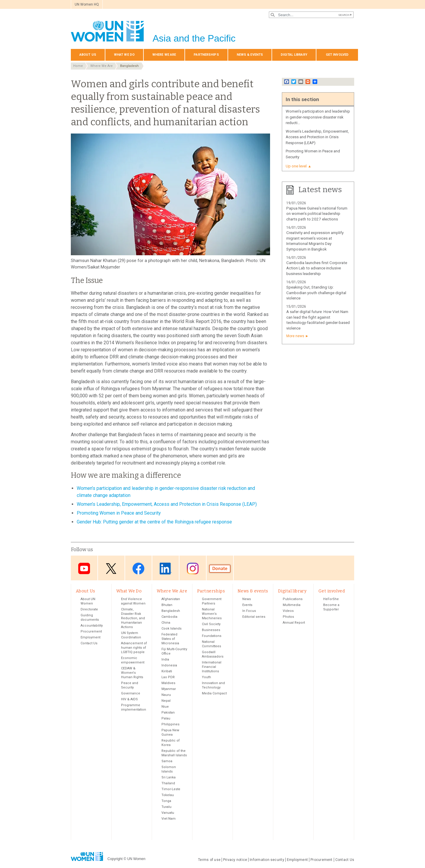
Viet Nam (169, 819)
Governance (131, 693)
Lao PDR (168, 677)
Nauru (166, 695)
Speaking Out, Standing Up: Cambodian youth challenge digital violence (316, 293)
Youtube (84, 568)
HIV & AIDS (129, 699)
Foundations (212, 636)
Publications (293, 599)
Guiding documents (90, 617)
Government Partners (212, 601)
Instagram (193, 568)
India (165, 659)
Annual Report (294, 623)
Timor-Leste (171, 789)
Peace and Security (130, 685)
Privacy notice (235, 860)
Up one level (296, 166)
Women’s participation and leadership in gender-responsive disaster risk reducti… (318, 117)
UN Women (136, 859)
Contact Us (89, 643)
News (247, 599)
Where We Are (164, 55)
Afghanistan (171, 599)
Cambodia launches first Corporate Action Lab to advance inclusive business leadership (317, 268)
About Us (88, 55)
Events (247, 605)
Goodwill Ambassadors (213, 654)
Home (78, 66)
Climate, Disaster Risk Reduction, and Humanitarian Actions (133, 618)
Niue (165, 707)
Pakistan (168, 713)
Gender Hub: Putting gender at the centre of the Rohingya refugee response (154, 522)
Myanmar (169, 689)
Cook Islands (171, 629)
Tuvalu (166, 807)
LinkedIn (166, 568)
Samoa (167, 761)
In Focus (249, 611)
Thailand (168, 783)
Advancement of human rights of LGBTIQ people (134, 648)
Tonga (166, 801)
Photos (288, 617)
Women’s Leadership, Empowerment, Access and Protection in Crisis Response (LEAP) (167, 504)
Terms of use (209, 860)
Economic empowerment (133, 660)
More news (295, 336)
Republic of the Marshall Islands (174, 753)
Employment (90, 637)
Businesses (211, 630)
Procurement (91, 631)
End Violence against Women (133, 601)
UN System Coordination (131, 635)
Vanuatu (168, 813)
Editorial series (254, 617)
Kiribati (167, 671)
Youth (206, 677)
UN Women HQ (87, 4)
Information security (267, 860)
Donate (220, 568)
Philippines (170, 724)
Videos (288, 611)
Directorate (89, 609)
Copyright (115, 859)
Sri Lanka (169, 777)
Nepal (166, 701)
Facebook (138, 568)
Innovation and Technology (213, 685)
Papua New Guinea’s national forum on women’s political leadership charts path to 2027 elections (317, 214)
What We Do (124, 55)
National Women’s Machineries (212, 614)
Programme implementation (134, 707)
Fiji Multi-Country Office (174, 651)
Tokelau (168, 795)
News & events (250, 55)
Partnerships (206, 55)
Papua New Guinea (170, 732)
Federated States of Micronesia (170, 639)
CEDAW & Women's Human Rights (132, 673)
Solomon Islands (169, 769)
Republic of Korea (171, 743)
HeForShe (331, 599)
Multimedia (292, 605)
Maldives (168, 683)
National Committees (211, 644)
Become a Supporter (331, 607)
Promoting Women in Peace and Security (119, 513)
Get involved (337, 55)
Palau (166, 718)
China (166, 623)
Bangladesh (129, 66)
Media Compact (214, 693)
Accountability (92, 626)
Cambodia (169, 617)
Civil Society (211, 624)
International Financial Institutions (212, 667)
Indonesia (169, 665)
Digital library (294, 55)
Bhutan (167, 605)
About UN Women (88, 601)
